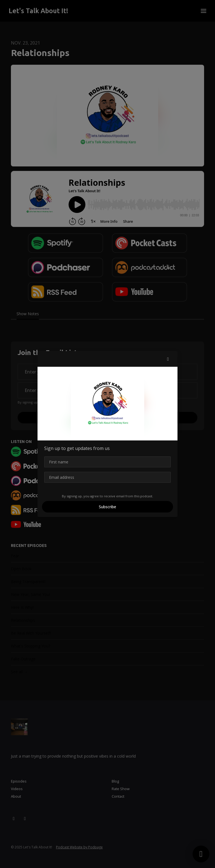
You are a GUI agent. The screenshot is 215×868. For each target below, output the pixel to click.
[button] (168, 359)
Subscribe (107, 507)
